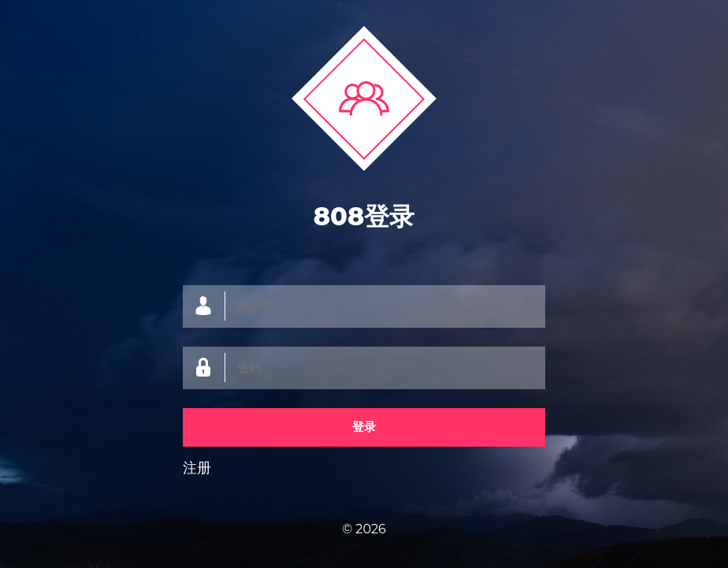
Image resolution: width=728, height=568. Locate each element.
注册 (197, 468)
